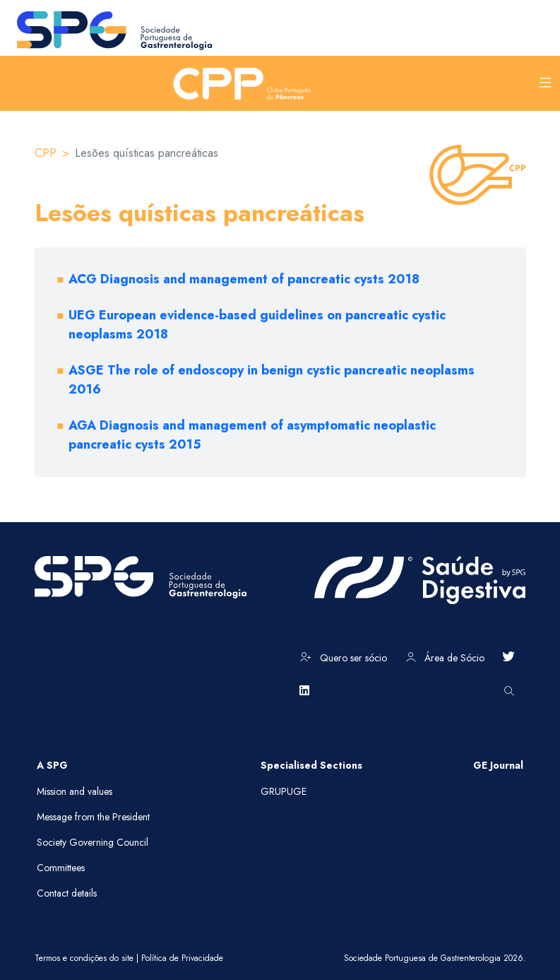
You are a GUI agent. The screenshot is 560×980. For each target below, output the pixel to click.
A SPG (52, 765)
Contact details (67, 893)
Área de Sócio (445, 658)
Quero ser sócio (344, 658)
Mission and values (75, 791)
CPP (46, 153)
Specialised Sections (311, 765)
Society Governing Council (93, 842)
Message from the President (93, 817)
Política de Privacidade (182, 958)
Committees (61, 868)
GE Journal (498, 765)
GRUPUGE (284, 791)
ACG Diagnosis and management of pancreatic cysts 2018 (244, 279)
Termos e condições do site (84, 958)
